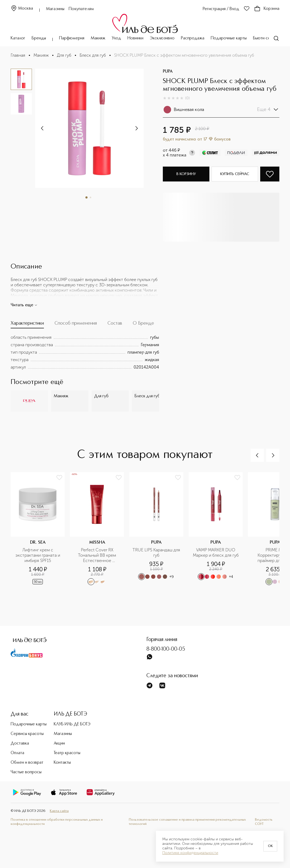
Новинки (135, 38)
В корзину (186, 174)
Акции (59, 743)
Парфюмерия (72, 38)
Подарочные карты (229, 38)
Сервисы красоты (27, 734)
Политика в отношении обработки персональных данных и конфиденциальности (57, 822)
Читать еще (24, 305)
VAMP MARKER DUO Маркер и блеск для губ (216, 553)
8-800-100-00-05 (166, 649)
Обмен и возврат (27, 763)
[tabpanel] (85, 352)
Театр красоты (67, 753)
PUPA (168, 72)
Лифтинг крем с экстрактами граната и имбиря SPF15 (38, 555)
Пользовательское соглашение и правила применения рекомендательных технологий (187, 822)
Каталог (18, 38)
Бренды (39, 38)
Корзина (267, 9)
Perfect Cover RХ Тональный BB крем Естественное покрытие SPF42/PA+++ (97, 555)
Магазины (55, 9)
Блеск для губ (93, 55)
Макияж (98, 38)
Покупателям (81, 9)
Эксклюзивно (162, 38)
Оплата (17, 753)
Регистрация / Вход (221, 9)
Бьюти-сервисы (267, 38)
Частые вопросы (26, 772)
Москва (22, 9)
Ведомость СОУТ (264, 822)
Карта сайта (59, 811)
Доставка (20, 743)
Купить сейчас (235, 174)
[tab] (27, 325)
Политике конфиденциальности (190, 853)
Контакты (62, 763)
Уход (116, 38)
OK (270, 846)
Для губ (64, 55)
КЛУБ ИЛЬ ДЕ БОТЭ (72, 724)
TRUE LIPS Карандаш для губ (156, 553)
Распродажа (193, 38)
